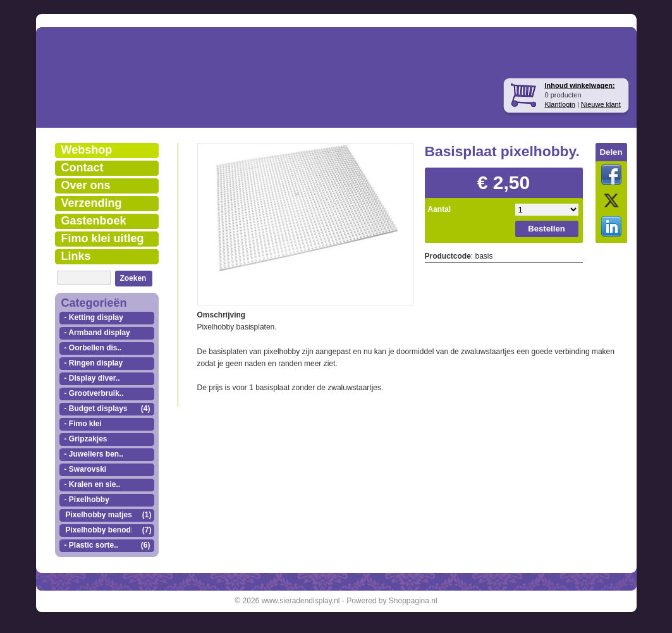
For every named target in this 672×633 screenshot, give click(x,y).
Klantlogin (560, 104)
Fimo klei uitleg (103, 238)
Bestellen (547, 229)
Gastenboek (94, 221)
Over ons (86, 185)
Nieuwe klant (601, 104)
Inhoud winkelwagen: (580, 85)
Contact (82, 168)
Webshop (87, 150)
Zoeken (133, 278)
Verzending (92, 203)
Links (76, 256)
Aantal (440, 209)
